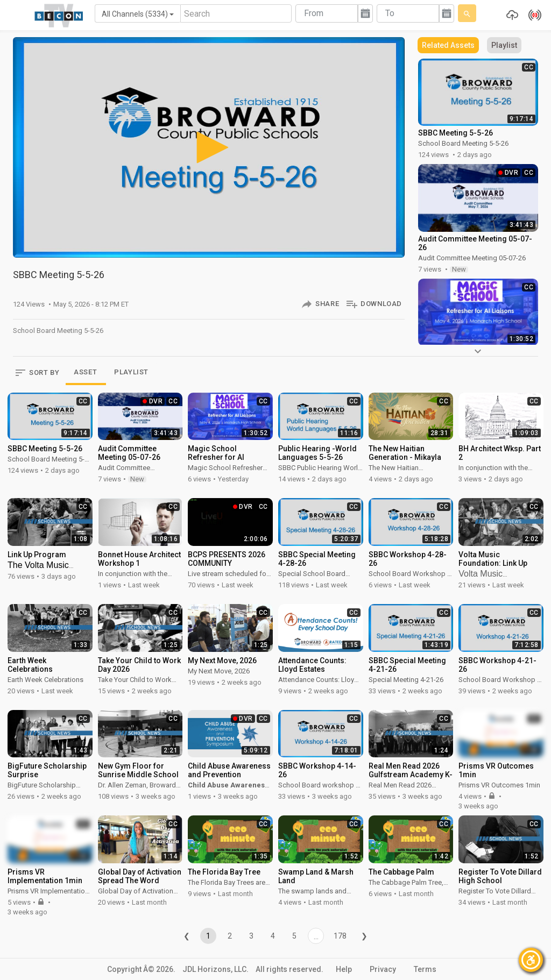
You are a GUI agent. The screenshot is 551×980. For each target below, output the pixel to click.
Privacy (383, 969)
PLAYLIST (131, 372)
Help (344, 969)
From (314, 13)
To (390, 13)
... (316, 936)
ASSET (85, 372)
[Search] (236, 13)
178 (340, 936)
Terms (425, 969)
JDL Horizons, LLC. (216, 969)
